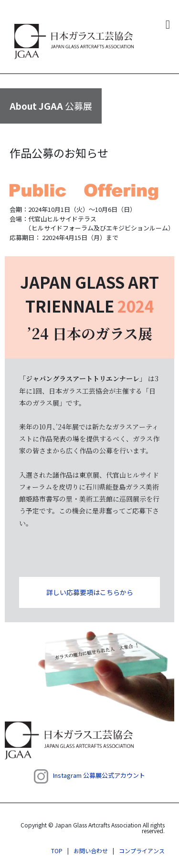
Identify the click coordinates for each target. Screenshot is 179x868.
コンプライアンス (142, 851)
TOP (57, 851)
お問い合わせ (91, 851)
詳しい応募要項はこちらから (90, 592)
